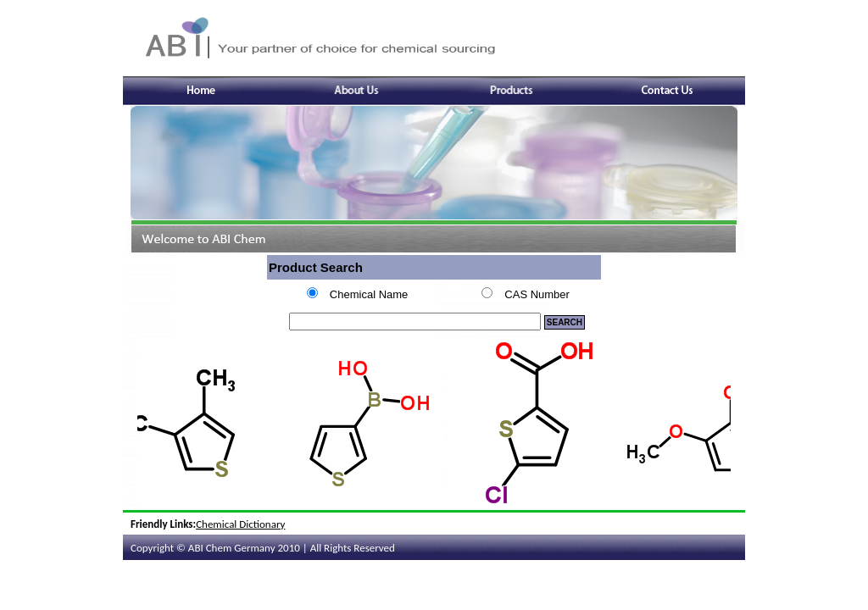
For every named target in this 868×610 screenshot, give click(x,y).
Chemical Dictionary (240, 524)
